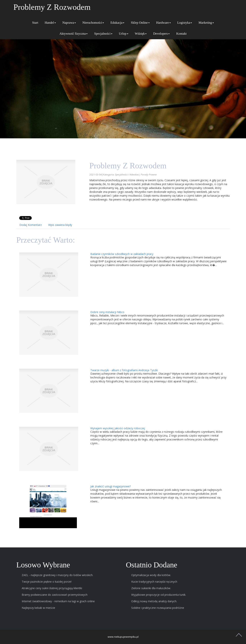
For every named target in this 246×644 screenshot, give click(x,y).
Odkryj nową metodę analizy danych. (154, 601)
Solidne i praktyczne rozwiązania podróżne (158, 608)
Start (35, 23)
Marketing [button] (206, 23)
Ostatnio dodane (152, 565)
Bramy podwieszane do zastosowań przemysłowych (55, 595)
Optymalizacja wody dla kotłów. (151, 575)
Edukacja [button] (117, 23)
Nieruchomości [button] (93, 23)
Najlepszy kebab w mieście (38, 608)
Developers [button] (161, 34)
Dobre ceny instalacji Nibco (107, 312)
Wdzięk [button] (141, 34)
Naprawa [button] (69, 23)
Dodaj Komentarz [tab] (31, 225)
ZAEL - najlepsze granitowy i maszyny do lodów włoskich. (57, 575)
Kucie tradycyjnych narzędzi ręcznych (154, 582)
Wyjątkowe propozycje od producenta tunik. (159, 595)
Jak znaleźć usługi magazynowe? (111, 486)
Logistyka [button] (185, 23)
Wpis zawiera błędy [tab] (60, 225)
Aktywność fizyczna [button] (74, 34)
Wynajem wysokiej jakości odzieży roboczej (118, 428)
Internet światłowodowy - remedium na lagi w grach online (58, 601)
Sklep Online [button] (140, 23)
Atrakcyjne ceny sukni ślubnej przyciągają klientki (52, 588)
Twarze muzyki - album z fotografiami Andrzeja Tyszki (124, 370)
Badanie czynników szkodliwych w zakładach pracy (122, 254)
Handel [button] (50, 23)
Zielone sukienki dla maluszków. (151, 588)
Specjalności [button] (103, 34)
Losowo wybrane (43, 565)
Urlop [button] (123, 34)
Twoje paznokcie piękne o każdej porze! (47, 582)
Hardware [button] (163, 23)
